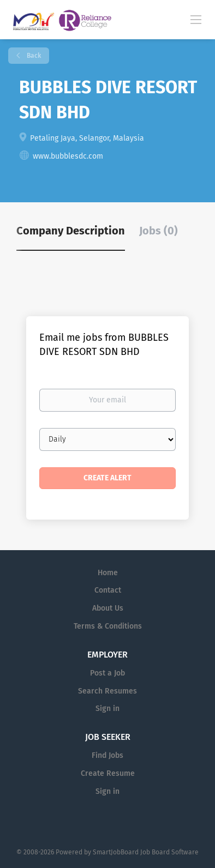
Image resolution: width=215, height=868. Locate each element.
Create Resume (108, 773)
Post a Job (107, 673)
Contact (108, 590)
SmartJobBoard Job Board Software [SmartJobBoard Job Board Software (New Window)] (146, 852)
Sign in (107, 709)
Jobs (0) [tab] (159, 231)
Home (108, 573)
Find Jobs (107, 755)
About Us (108, 608)
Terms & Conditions (108, 626)
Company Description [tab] (71, 231)
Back (33, 56)
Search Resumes (107, 691)
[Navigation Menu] (196, 19)
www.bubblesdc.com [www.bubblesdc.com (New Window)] (68, 156)
